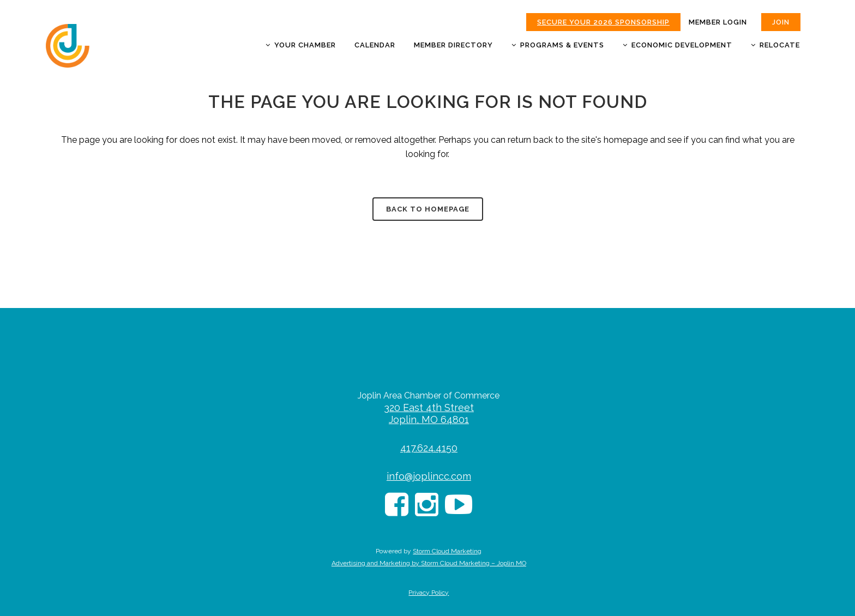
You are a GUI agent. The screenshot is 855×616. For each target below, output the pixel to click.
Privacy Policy (429, 593)
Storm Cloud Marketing (447, 551)
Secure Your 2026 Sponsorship (603, 22)
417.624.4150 (429, 448)
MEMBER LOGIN (718, 22)
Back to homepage (428, 209)
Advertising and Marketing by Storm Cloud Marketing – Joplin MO (429, 563)
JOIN (781, 22)
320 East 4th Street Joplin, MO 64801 (429, 413)
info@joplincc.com (429, 476)
